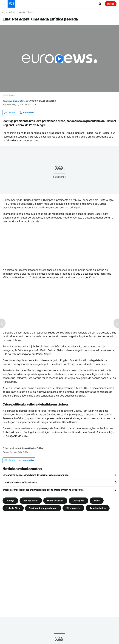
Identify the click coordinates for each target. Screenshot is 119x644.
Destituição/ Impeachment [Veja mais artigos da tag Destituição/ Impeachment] (43, 508)
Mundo (22, 12)
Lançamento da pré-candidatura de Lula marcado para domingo (36, 475)
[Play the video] (59, 59)
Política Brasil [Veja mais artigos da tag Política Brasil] (31, 501)
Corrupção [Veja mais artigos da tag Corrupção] (78, 501)
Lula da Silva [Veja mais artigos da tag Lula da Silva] (13, 508)
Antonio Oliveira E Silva (15, 101)
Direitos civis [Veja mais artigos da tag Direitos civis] (73, 508)
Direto (111, 4)
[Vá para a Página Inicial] (11, 4)
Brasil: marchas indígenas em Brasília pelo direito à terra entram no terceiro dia (43, 490)
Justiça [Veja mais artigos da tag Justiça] (10, 501)
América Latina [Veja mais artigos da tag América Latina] (98, 508)
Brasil (31, 12)
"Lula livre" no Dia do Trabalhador (20, 482)
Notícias (11, 12)
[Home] (3, 12)
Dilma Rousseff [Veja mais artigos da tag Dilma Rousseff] (55, 501)
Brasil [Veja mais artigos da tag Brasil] (97, 501)
